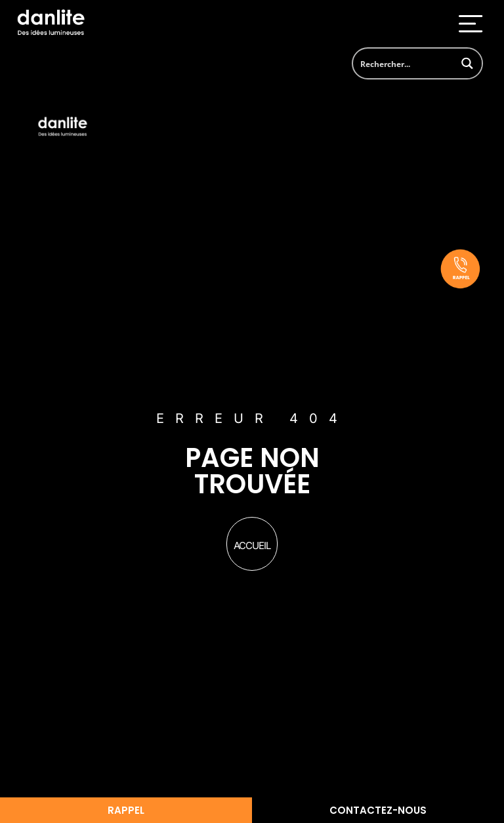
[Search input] (403, 63)
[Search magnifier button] (467, 63)
